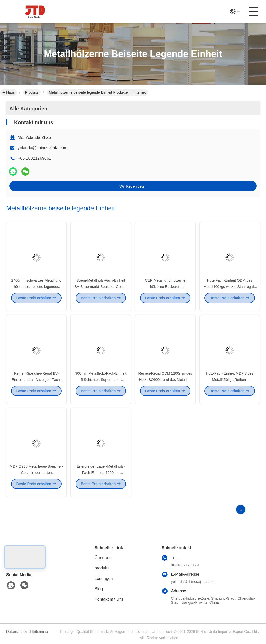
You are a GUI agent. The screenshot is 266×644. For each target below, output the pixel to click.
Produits (32, 92)
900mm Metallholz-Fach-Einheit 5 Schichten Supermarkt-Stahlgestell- (101, 384)
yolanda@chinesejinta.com (42, 148)
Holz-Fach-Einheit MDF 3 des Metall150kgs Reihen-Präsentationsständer (230, 384)
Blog (99, 589)
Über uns (103, 558)
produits (102, 568)
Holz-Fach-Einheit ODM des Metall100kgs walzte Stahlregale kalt (230, 291)
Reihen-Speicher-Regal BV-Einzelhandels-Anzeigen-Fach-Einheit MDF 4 (36, 384)
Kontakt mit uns (109, 599)
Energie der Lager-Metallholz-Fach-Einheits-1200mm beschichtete (101, 477)
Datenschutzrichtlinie (19, 632)
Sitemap (41, 632)
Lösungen (104, 578)
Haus (8, 92)
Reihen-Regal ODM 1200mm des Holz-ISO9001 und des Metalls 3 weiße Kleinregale (165, 384)
